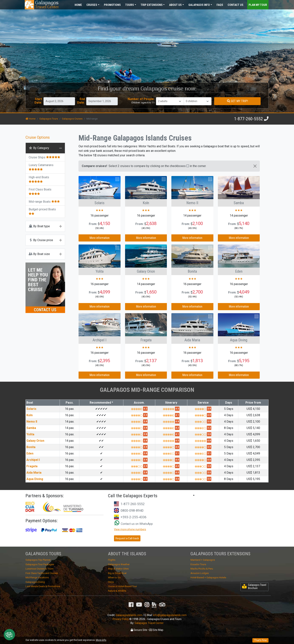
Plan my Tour (258, 5)
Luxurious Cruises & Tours (39, 569)
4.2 (145, 409)
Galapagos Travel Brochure (254, 586)
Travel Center (47, 5)
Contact (235, 5)
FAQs (220, 5)
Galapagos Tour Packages (40, 564)
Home (78, 5)
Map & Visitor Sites (118, 569)
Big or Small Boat (117, 573)
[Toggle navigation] (261, 5)
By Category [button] (39, 148)
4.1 (177, 415)
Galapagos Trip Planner (38, 560)
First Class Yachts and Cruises (42, 573)
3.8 (145, 421)
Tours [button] (130, 5)
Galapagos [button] (199, 5)
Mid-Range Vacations (37, 577)
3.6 (177, 479)
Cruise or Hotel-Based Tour (122, 586)
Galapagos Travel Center (149, 623)
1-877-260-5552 (249, 119)
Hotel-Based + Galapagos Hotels (208, 577)
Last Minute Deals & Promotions (43, 586)
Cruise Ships (44, 157)
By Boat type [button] (39, 226)
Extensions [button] (152, 5)
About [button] (175, 5)
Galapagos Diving (35, 582)
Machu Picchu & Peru (202, 569)
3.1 (177, 453)
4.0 (209, 415)
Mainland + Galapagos (203, 560)
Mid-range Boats (44, 202)
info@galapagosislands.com (170, 615)
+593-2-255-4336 (133, 517)
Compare (112, 179)
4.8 (177, 421)
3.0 (209, 421)
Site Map (156, 630)
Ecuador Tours (198, 564)
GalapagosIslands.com (129, 615)
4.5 (177, 409)
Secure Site (139, 630)
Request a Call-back (127, 538)
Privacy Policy (121, 619)
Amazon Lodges (200, 573)
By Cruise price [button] (41, 240)
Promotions (112, 5)
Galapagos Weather (119, 564)
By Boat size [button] (39, 254)
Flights (112, 560)
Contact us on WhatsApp (134, 524)
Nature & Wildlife (117, 591)
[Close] (255, 166)
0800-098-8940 (132, 510)
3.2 (209, 428)
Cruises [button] (92, 5)
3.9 (209, 409)
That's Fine (260, 640)
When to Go (114, 577)
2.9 (145, 466)
